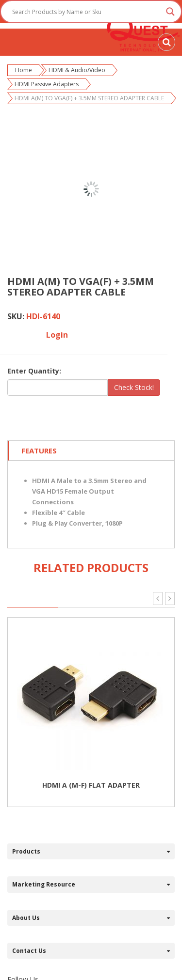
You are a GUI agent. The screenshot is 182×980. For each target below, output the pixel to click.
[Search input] (87, 12)
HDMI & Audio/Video (77, 70)
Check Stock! (134, 387)
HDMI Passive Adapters (47, 84)
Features (39, 451)
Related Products (91, 568)
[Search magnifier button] (170, 12)
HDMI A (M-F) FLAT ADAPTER (91, 785)
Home (24, 70)
